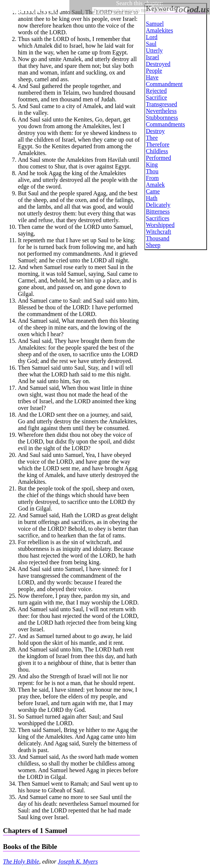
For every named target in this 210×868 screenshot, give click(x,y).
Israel (153, 57)
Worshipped (160, 225)
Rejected (156, 91)
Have (152, 77)
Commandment (164, 84)
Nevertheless (161, 111)
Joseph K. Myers (78, 861)
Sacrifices (158, 218)
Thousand (158, 238)
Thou (152, 171)
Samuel (155, 24)
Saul (151, 44)
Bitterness (158, 212)
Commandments (165, 124)
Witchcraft (159, 232)
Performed (159, 158)
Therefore (158, 144)
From (152, 178)
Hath (152, 198)
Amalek (155, 185)
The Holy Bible (21, 861)
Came (153, 191)
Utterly (154, 50)
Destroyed (158, 64)
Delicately (158, 205)
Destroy (155, 131)
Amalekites (159, 30)
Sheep (153, 245)
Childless (157, 151)
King (152, 165)
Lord (152, 37)
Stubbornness (162, 118)
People (154, 71)
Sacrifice (156, 97)
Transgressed (162, 104)
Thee (152, 138)
